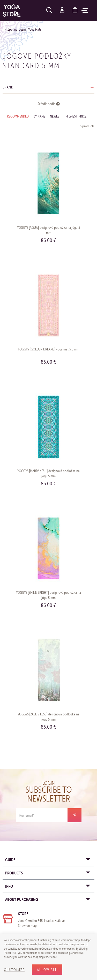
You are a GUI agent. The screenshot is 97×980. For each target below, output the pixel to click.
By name (39, 116)
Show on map (27, 926)
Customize (14, 970)
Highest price (76, 116)
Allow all (47, 970)
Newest (55, 116)
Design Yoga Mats (30, 29)
